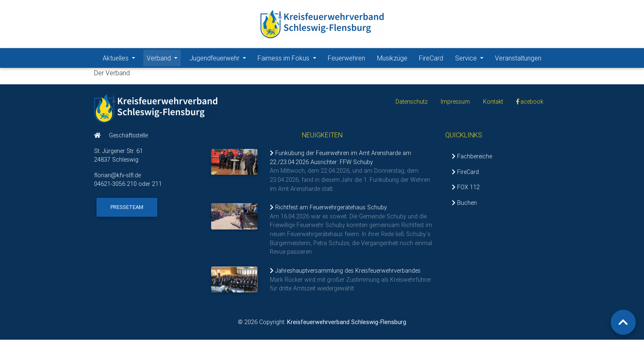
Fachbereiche (472, 160)
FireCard (431, 60)
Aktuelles (121, 59)
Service (471, 59)
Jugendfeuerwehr (219, 59)
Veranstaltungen (518, 60)
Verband (164, 59)
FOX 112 (466, 190)
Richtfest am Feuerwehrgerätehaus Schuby (328, 211)
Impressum (455, 105)
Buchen (464, 206)
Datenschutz (412, 105)
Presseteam (127, 210)
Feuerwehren (346, 60)
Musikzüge (392, 60)
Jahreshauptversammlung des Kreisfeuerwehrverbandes (345, 274)
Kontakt (493, 105)
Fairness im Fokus (288, 59)
